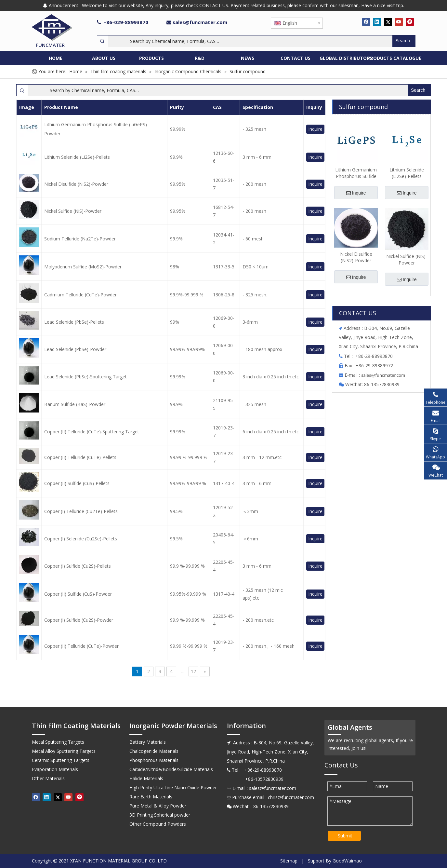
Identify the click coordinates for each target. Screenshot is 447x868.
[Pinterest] (410, 22)
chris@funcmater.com (291, 797)
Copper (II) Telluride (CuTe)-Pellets (80, 457)
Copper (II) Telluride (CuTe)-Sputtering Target (92, 432)
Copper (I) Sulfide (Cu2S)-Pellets (78, 566)
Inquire (315, 129)
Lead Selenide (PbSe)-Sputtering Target (85, 377)
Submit (345, 836)
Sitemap (289, 861)
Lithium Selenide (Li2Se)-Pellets (77, 157)
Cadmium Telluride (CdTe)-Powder (80, 295)
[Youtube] (399, 22)
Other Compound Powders (158, 824)
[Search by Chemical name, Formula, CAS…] (250, 41)
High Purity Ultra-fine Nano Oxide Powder (173, 787)
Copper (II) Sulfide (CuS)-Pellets (77, 483)
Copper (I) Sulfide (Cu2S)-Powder (79, 620)
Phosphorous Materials (154, 760)
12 (193, 671)
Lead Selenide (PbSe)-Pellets (74, 322)
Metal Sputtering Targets (58, 742)
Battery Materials (148, 742)
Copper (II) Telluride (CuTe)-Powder (81, 646)
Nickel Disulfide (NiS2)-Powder (76, 184)
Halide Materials (146, 778)
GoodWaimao (347, 861)
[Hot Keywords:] (404, 41)
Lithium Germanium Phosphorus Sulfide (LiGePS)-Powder (96, 129)
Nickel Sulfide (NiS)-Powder (73, 211)
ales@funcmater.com (384, 375)
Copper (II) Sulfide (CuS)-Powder (78, 594)
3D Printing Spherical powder (160, 815)
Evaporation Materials (55, 769)
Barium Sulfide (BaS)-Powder (75, 404)
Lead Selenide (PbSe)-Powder (75, 349)
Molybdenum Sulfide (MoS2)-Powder (83, 267)
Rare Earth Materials (151, 797)
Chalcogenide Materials (154, 751)
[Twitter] (388, 22)
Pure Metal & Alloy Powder (158, 806)
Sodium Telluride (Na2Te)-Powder (80, 239)
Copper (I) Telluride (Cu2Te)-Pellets (81, 511)
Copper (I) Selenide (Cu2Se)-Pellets (81, 539)
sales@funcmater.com (200, 22)
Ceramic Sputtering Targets (61, 760)
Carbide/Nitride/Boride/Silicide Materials (171, 769)
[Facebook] (366, 22)
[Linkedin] (377, 22)
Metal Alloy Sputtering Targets (64, 751)
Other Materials (48, 778)
